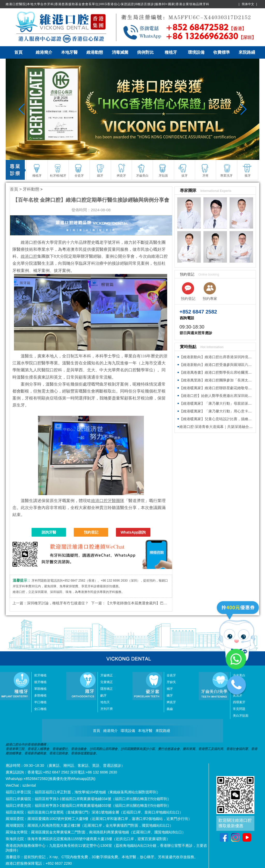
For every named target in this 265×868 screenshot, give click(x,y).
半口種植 (40, 702)
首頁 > (16, 189)
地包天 (105, 702)
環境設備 (196, 52)
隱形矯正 (107, 689)
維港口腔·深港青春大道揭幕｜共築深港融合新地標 (220, 427)
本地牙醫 (69, 52)
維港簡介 (44, 52)
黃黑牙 (238, 695)
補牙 (170, 689)
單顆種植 (40, 689)
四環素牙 (239, 702)
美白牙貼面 (241, 716)
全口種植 (40, 709)
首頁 (18, 52)
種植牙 (171, 52)
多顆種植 (40, 695)
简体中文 (248, 4)
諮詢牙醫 (49, 532)
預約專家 (210, 299)
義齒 (170, 709)
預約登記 (91, 532)
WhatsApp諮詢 (133, 532)
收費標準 (222, 52)
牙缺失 (171, 682)
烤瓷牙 (171, 702)
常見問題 (239, 709)
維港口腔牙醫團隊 (108, 501)
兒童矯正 (107, 682)
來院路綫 (247, 52)
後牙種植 (40, 682)
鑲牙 (170, 695)
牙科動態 (31, 189)
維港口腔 (29, 256)
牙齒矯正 (107, 675)
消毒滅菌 (120, 52)
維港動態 (95, 52)
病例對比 (145, 52)
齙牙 (104, 695)
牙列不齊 (107, 709)
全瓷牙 (171, 675)
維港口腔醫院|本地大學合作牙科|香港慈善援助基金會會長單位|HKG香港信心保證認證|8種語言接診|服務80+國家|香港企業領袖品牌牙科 (108, 4)
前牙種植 (40, 675)
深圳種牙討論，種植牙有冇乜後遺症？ (58, 603)
